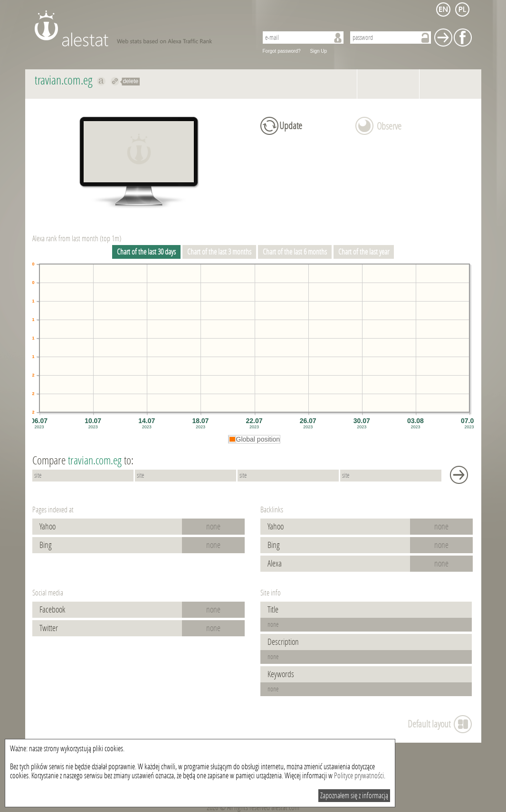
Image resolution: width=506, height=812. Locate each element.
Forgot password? (282, 51)
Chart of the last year (364, 252)
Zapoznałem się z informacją (354, 796)
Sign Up (319, 51)
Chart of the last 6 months (295, 252)
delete (131, 81)
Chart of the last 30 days (146, 252)
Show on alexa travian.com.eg (101, 81)
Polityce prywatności (359, 776)
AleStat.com (140, 28)
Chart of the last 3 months (219, 252)
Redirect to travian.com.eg (115, 81)
